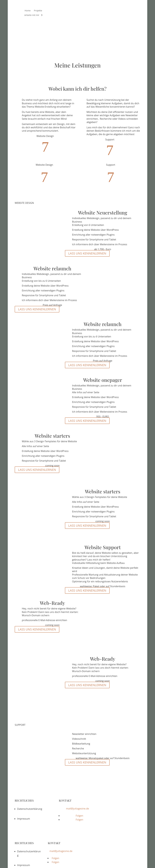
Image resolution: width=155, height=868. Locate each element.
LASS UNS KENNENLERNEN (87, 244)
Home (28, 11)
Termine (125, 11)
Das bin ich (112, 11)
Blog (134, 11)
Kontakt (122, 15)
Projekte (38, 11)
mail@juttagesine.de (77, 799)
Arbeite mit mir (32, 15)
